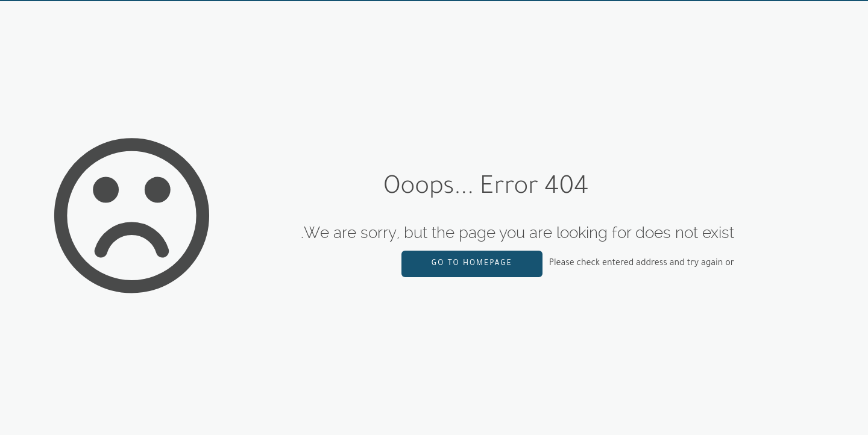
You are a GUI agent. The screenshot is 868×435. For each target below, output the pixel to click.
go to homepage (472, 264)
